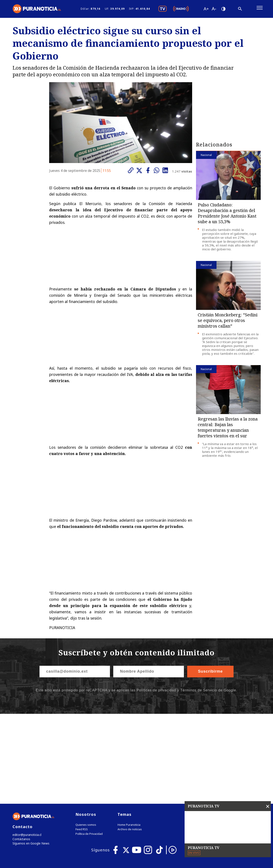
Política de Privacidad (89, 746)
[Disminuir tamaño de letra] (214, 10)
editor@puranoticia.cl (26, 747)
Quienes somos (86, 737)
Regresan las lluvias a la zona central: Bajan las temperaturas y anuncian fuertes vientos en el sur (228, 429)
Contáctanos (21, 752)
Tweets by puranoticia (220, 727)
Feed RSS (82, 742)
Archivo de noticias (130, 742)
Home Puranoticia (129, 737)
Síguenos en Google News (30, 756)
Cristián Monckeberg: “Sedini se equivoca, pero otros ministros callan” (228, 322)
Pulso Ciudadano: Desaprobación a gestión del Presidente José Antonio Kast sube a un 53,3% (227, 215)
